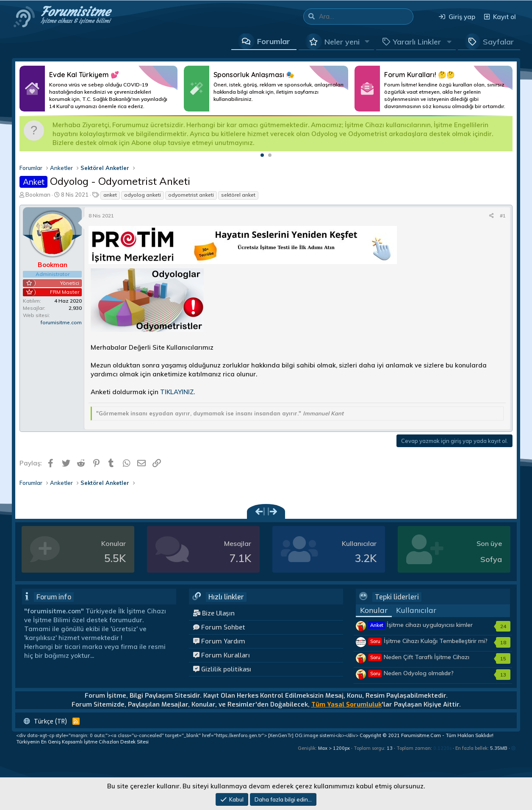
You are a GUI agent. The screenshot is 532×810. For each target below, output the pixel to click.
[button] (367, 42)
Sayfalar (498, 42)
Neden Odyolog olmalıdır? (411, 673)
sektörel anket (238, 195)
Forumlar (274, 41)
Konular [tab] (374, 610)
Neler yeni (342, 42)
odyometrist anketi (191, 195)
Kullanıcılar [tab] (416, 610)
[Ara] (366, 17)
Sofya (491, 559)
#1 (503, 216)
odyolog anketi (143, 195)
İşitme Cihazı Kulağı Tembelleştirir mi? (428, 641)
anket (110, 195)
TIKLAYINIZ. (177, 392)
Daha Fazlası (98, 89)
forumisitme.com (61, 322)
